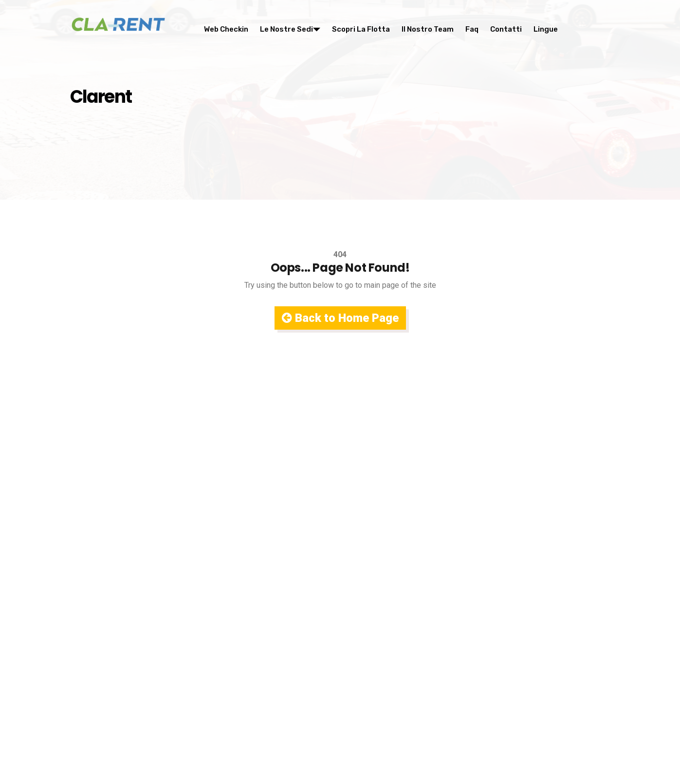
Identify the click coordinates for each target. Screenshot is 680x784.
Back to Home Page (340, 318)
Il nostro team (428, 29)
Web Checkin (226, 29)
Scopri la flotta (361, 29)
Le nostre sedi (290, 29)
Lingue (546, 29)
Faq (472, 29)
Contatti (506, 29)
